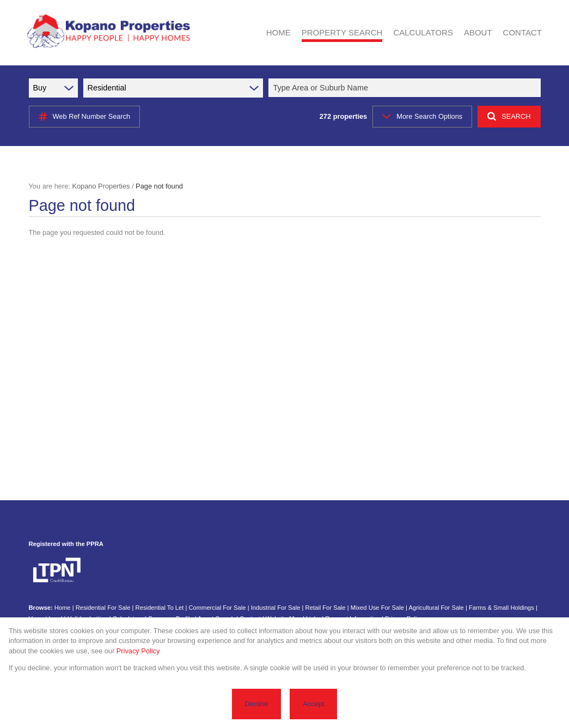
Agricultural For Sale (436, 608)
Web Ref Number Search (85, 117)
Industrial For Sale (276, 608)
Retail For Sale (326, 608)
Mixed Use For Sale (377, 608)
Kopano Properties (101, 186)
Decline (257, 704)
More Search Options (422, 116)
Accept (313, 704)
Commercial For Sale (217, 608)
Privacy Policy (138, 651)
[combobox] (406, 88)
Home (63, 608)
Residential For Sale (103, 608)
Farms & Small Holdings (501, 608)
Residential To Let (160, 608)
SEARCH (509, 116)
